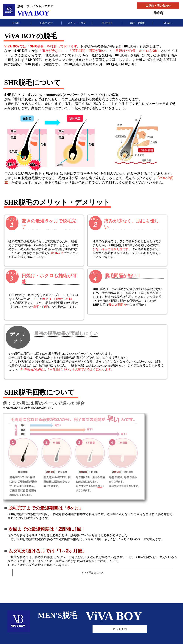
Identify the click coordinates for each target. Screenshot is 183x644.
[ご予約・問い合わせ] (158, 6)
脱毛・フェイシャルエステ (35, 6)
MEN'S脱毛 (58, 615)
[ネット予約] (120, 629)
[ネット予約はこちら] (93, 573)
